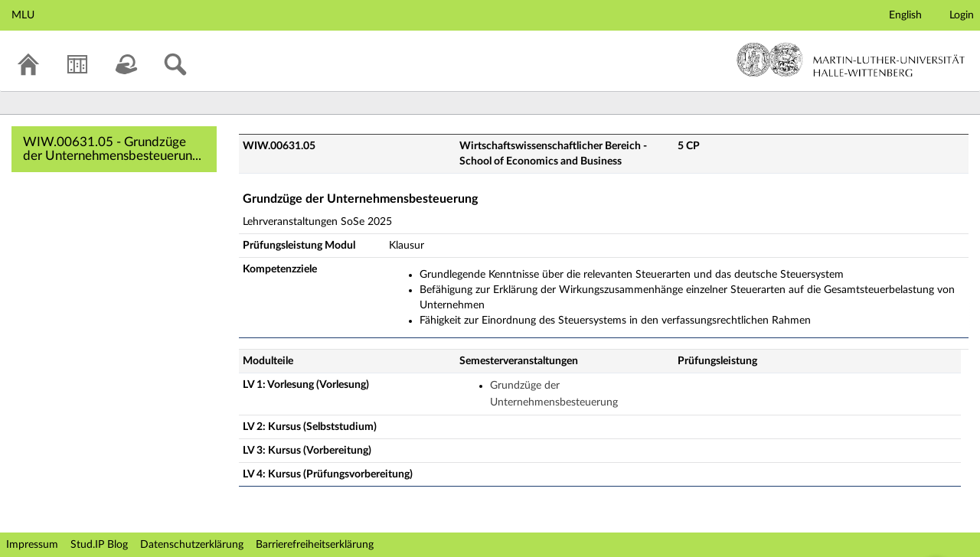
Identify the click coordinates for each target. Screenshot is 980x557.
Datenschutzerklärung (192, 545)
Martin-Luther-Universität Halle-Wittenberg (851, 60)
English (905, 15)
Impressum (32, 545)
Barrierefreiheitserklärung (315, 545)
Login (962, 15)
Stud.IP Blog (99, 545)
